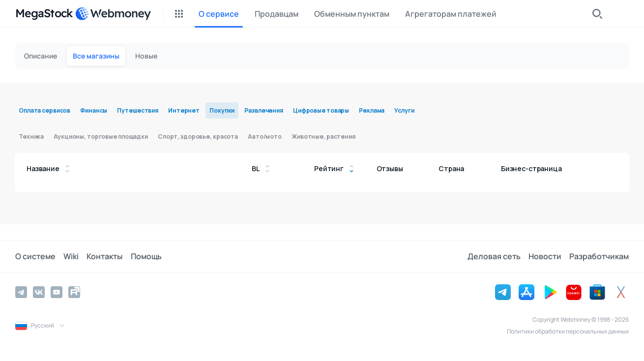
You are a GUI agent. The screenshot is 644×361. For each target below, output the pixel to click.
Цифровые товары (321, 110)
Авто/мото (265, 136)
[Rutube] (74, 292)
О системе (35, 256)
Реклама (372, 110)
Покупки (222, 110)
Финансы (94, 110)
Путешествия (138, 110)
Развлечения (264, 110)
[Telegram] (21, 292)
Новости (545, 256)
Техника (31, 136)
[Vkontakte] (39, 292)
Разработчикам (599, 256)
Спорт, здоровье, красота (198, 136)
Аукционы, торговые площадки (101, 136)
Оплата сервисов (44, 110)
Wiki (71, 256)
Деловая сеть (494, 256)
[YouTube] (57, 292)
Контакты (104, 256)
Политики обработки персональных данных (568, 331)
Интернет (184, 110)
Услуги (404, 110)
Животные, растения (323, 136)
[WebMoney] (113, 14)
